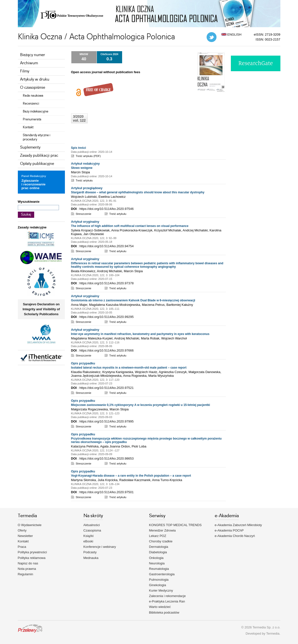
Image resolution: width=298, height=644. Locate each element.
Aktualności (92, 525)
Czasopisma (92, 530)
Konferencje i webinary (100, 547)
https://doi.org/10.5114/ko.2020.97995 (106, 421)
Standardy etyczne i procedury (37, 137)
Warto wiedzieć (160, 607)
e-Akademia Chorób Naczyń (235, 536)
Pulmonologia (159, 580)
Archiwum (29, 63)
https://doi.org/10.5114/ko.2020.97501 (106, 492)
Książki (89, 536)
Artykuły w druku (35, 79)
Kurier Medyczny (161, 590)
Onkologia (156, 558)
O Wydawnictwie (30, 525)
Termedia (273, 633)
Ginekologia (158, 585)
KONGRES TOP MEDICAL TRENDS (175, 525)
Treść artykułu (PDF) (88, 156)
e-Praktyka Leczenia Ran (167, 601)
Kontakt (28, 127)
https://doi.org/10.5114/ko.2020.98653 (106, 458)
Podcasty (90, 552)
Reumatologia (159, 569)
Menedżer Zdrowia (163, 530)
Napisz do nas (28, 563)
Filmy (25, 71)
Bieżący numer (33, 55)
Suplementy (30, 147)
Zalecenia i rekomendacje (167, 596)
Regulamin (26, 574)
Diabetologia (158, 552)
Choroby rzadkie (161, 541)
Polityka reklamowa (32, 558)
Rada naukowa (33, 96)
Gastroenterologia (162, 574)
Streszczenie (84, 214)
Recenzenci (31, 104)
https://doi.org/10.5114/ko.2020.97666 (106, 350)
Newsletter (25, 536)
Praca (22, 547)
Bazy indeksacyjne (36, 111)
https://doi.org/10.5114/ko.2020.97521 (106, 388)
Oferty (22, 530)
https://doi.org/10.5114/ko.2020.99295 (106, 317)
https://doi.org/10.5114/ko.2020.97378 (106, 283)
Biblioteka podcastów (164, 612)
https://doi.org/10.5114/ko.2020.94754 (106, 246)
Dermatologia (159, 547)
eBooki (88, 541)
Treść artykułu (84, 180)
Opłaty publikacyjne (37, 164)
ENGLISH (231, 34)
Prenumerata (32, 119)
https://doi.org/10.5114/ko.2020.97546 (106, 209)
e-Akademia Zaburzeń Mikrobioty (238, 525)
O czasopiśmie (33, 88)
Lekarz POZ (158, 536)
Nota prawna (27, 569)
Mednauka (91, 558)
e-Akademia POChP (229, 530)
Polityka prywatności (32, 552)
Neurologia (157, 563)
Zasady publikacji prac (39, 156)
